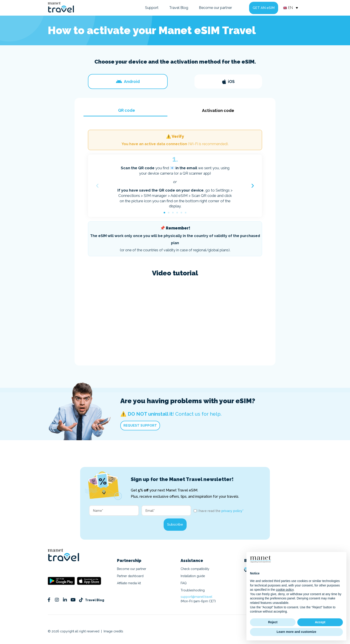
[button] (97, 186)
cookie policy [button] (285, 590)
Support (152, 8)
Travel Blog (179, 8)
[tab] (128, 82)
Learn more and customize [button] (296, 632)
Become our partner (215, 8)
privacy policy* (232, 511)
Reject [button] (273, 622)
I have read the (221, 511)
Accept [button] (320, 622)
